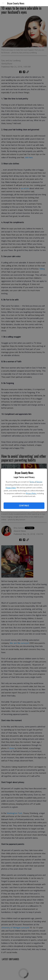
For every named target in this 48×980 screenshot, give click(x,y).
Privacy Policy (11, 488)
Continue (24, 506)
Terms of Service (36, 482)
